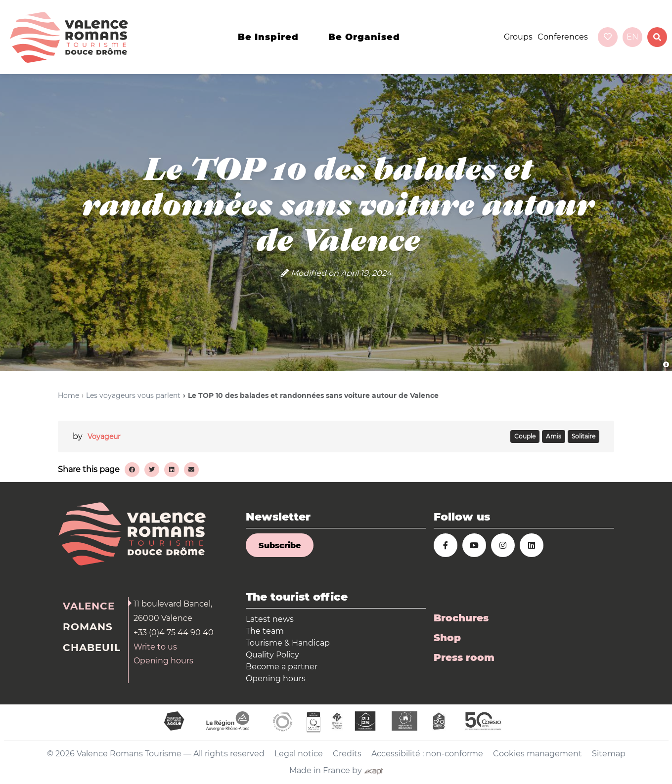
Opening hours (163, 661)
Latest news (270, 619)
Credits (347, 754)
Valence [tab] (89, 606)
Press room (464, 657)
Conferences (563, 37)
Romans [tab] (88, 627)
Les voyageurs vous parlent (133, 395)
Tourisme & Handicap (288, 643)
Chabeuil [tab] (92, 648)
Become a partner (282, 667)
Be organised (364, 37)
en (632, 37)
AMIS (554, 436)
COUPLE (525, 436)
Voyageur (104, 436)
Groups (518, 37)
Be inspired (268, 37)
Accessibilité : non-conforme (427, 754)
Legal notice (299, 754)
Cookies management (538, 754)
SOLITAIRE (583, 436)
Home (68, 395)
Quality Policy (272, 655)
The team (265, 631)
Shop (447, 638)
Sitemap (609, 754)
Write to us (155, 647)
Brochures (461, 618)
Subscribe (280, 545)
